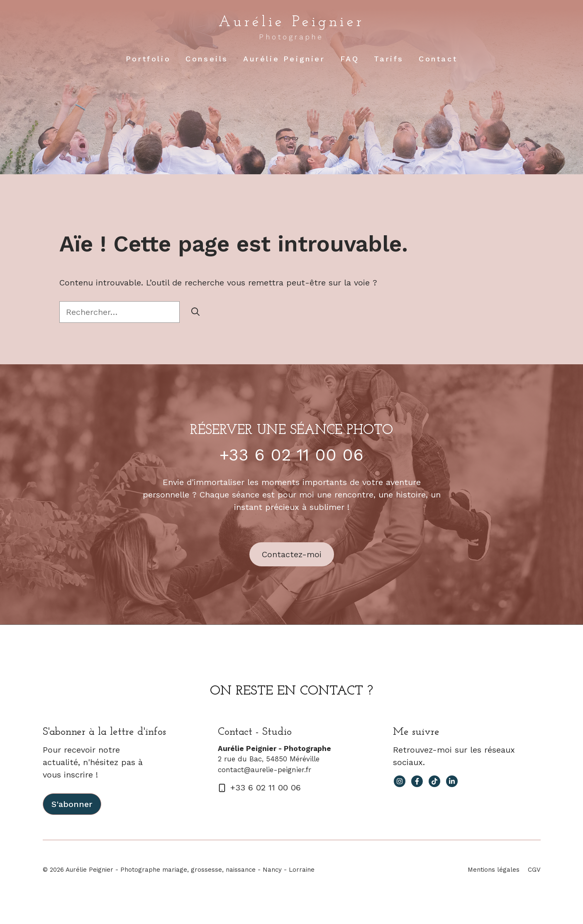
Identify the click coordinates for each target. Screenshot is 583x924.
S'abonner (72, 804)
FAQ (350, 59)
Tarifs (389, 59)
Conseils (207, 59)
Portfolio (148, 59)
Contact (438, 59)
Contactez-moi (292, 554)
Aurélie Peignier (291, 22)
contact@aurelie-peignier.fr (265, 770)
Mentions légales (494, 870)
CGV (534, 870)
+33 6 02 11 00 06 (291, 455)
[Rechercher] (195, 312)
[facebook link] (417, 781)
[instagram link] (400, 781)
